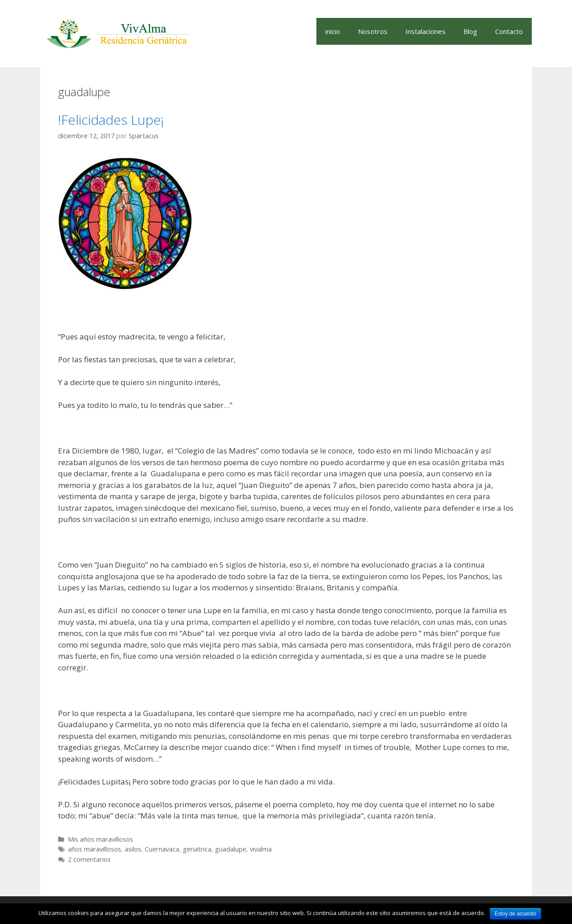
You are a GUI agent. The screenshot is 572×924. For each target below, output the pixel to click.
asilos (133, 849)
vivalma (261, 849)
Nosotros (373, 31)
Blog (470, 31)
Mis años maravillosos (101, 839)
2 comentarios (89, 859)
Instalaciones (425, 31)
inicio (333, 31)
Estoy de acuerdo (515, 914)
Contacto (509, 31)
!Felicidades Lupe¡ (111, 120)
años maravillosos (95, 849)
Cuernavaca (162, 849)
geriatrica (197, 849)
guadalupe (231, 849)
